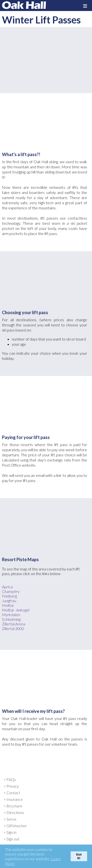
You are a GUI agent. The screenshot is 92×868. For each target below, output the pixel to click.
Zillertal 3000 (13, 628)
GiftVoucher (17, 826)
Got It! (79, 856)
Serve (11, 819)
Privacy (13, 786)
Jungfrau (9, 601)
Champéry (11, 591)
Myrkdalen (11, 615)
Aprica (7, 587)
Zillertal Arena (14, 624)
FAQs (11, 779)
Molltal (8, 605)
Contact (13, 793)
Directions (15, 812)
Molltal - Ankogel (16, 610)
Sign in (11, 832)
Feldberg (9, 596)
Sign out (13, 839)
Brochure (14, 806)
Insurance (15, 799)
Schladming (11, 619)
